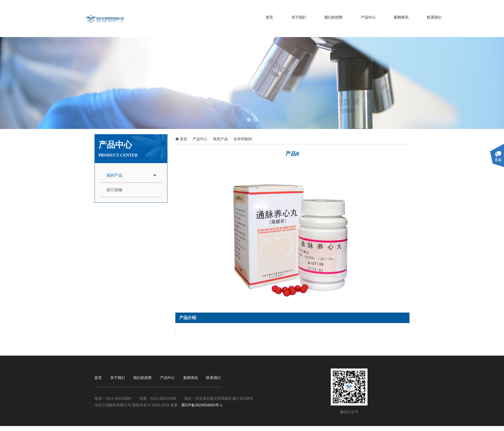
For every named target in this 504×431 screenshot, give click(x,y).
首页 (301, 24)
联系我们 (460, 24)
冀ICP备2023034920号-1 (202, 405)
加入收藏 (402, 5)
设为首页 (375, 5)
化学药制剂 (243, 139)
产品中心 (397, 24)
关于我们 (329, 24)
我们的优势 (363, 24)
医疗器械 (114, 190)
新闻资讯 (428, 24)
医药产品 (114, 175)
